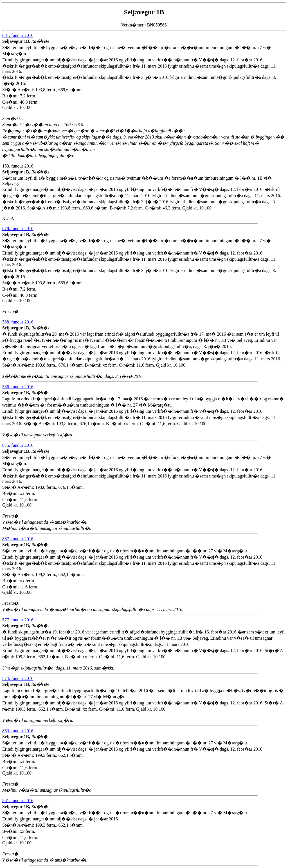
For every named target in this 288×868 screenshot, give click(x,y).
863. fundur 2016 (18, 731)
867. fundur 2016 (18, 539)
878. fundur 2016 (18, 228)
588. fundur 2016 (18, 322)
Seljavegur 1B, (17, 41)
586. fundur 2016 (18, 387)
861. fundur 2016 (18, 801)
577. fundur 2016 (18, 620)
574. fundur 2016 (18, 678)
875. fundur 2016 (18, 445)
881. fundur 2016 (18, 35)
